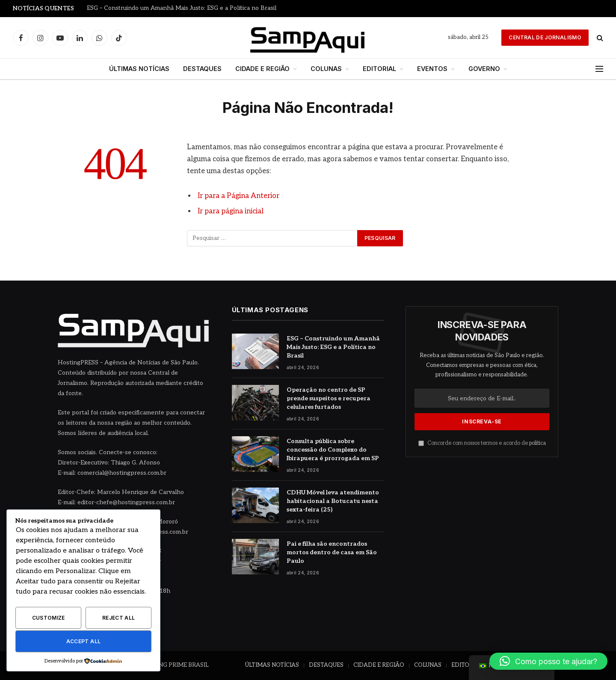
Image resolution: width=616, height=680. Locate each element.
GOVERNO (484, 69)
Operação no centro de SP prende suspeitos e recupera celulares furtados (329, 398)
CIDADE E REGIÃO (262, 69)
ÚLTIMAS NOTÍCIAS (139, 69)
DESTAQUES (202, 69)
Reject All (119, 618)
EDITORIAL (379, 69)
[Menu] (599, 69)
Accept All (84, 641)
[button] (548, 661)
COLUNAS (326, 69)
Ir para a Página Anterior (238, 196)
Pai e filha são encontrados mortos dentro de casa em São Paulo (332, 552)
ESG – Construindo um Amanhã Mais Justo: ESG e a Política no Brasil (182, 8)
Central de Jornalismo (545, 37)
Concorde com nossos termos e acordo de (482, 443)
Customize (49, 618)
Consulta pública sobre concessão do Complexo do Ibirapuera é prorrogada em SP (333, 450)
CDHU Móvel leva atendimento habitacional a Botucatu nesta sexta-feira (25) (333, 501)
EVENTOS (432, 69)
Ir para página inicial (231, 211)
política (538, 443)
